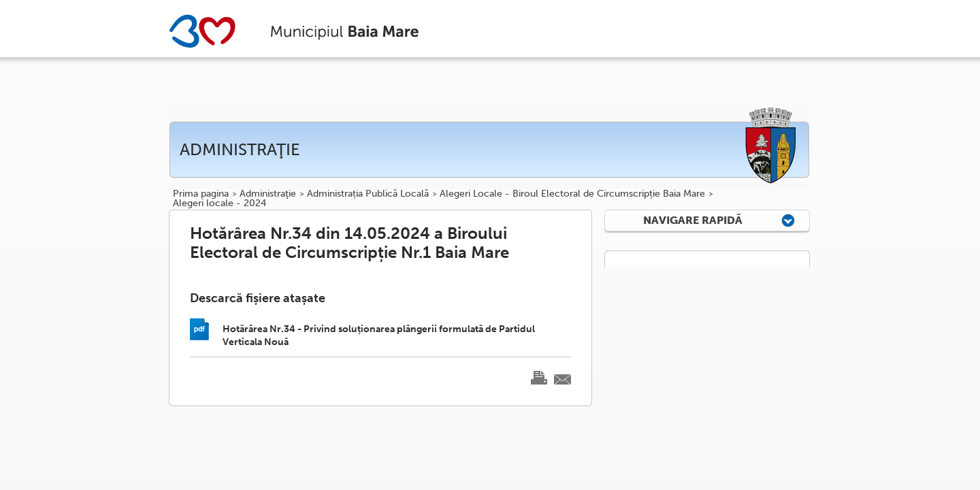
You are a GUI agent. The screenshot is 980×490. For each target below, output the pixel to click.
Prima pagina (201, 194)
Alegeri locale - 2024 (219, 203)
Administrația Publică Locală (368, 194)
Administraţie (268, 194)
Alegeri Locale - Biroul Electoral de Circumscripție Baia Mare (572, 194)
